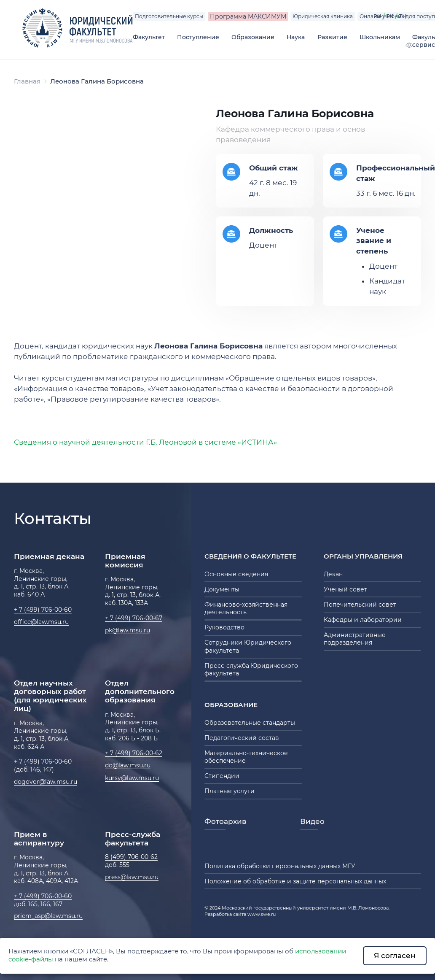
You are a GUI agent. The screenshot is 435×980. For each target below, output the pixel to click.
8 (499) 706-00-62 (131, 857)
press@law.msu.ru (132, 877)
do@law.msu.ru (128, 765)
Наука (296, 37)
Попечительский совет (360, 605)
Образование (253, 37)
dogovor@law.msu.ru (46, 782)
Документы (222, 589)
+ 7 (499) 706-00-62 (134, 753)
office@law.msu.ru (41, 622)
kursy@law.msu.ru (132, 778)
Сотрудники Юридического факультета (248, 646)
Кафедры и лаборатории (363, 620)
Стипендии (222, 776)
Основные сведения (236, 574)
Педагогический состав (242, 738)
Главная (27, 81)
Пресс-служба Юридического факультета (251, 670)
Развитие (332, 37)
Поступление (198, 37)
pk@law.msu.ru (128, 630)
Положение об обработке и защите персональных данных (295, 881)
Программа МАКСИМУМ (248, 16)
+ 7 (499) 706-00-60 (43, 610)
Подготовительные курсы (169, 16)
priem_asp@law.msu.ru (48, 916)
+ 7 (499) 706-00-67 (134, 618)
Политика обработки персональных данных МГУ (280, 866)
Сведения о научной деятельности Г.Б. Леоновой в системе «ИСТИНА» (145, 442)
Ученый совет (345, 589)
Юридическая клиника (323, 16)
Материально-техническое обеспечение (246, 757)
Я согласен (395, 956)
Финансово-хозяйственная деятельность (246, 608)
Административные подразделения (355, 639)
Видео (312, 821)
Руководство (224, 627)
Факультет (149, 37)
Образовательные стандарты (250, 723)
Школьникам (380, 37)
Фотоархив (225, 821)
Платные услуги (230, 791)
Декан (333, 574)
